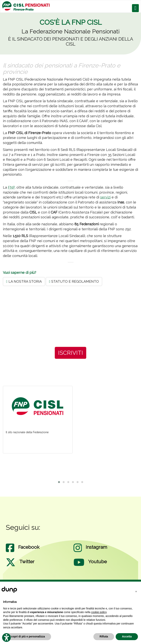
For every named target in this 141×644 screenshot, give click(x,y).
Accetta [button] (127, 636)
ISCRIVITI (70, 353)
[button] (136, 591)
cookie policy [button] (99, 612)
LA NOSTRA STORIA (24, 281)
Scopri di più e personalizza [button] (27, 636)
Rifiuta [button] (104, 636)
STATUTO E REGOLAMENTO (74, 281)
